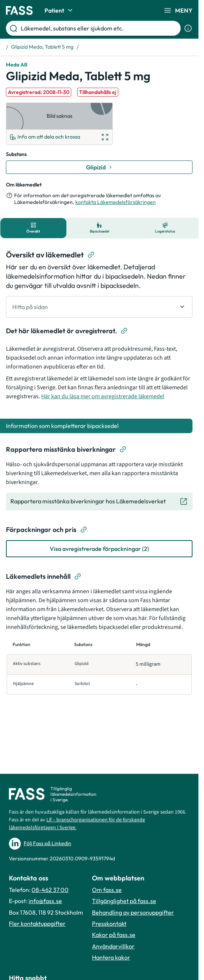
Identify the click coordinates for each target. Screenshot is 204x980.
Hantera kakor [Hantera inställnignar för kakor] (111, 957)
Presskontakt (109, 924)
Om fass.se (107, 890)
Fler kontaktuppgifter (37, 924)
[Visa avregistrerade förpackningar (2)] (99, 549)
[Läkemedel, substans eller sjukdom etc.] (99, 28)
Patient (60, 10)
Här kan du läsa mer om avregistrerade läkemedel (103, 396)
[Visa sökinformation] (188, 28)
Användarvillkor (113, 946)
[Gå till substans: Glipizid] (99, 167)
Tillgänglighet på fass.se (124, 901)
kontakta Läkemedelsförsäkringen (116, 202)
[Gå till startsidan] (19, 10)
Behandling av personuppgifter (133, 912)
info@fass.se (45, 901)
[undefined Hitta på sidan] (99, 307)
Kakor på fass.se (114, 935)
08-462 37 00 (50, 890)
